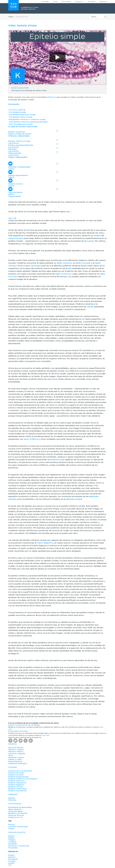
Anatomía (12, 744)
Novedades (45, 2)
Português (13, 859)
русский (11, 863)
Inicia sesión (91, 2)
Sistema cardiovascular (18, 777)
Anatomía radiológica (18, 764)
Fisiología (12, 767)
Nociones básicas (16, 748)
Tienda (11, 829)
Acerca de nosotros (17, 832)
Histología (13, 794)
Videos (11, 17)
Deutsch (12, 857)
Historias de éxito (16, 815)
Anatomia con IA (15, 817)
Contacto (12, 842)
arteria (54, 379)
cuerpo (90, 241)
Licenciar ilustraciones (18, 827)
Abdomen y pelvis (16, 758)
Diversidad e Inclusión (18, 731)
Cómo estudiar (66, 2)
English (12, 855)
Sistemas (12, 800)
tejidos (97, 236)
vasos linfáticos (31, 439)
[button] (57, 457)
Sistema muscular (16, 773)
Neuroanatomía (15, 762)
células (90, 307)
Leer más (12, 218)
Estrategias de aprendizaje (20, 807)
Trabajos (12, 840)
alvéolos (55, 460)
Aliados (11, 838)
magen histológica (32, 266)
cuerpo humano (16, 238)
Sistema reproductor (18, 791)
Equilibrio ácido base (17, 789)
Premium (52, 97)
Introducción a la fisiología (20, 771)
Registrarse (103, 2)
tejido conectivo (64, 263)
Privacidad (13, 848)
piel (69, 268)
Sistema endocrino (17, 781)
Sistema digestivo (16, 785)
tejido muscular (83, 263)
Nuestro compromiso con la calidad (24, 725)
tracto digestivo (45, 543)
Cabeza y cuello (15, 760)
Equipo (11, 836)
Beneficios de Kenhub (18, 813)
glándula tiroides (74, 499)
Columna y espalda (17, 754)
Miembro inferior (16, 752)
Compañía (13, 844)
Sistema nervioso (16, 775)
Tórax (11, 756)
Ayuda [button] (55, 2)
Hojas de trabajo (16, 811)
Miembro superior (16, 750)
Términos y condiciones (19, 846)
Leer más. (46, 735)
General (12, 798)
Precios (12, 825)
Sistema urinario (16, 787)
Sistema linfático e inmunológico (23, 779)
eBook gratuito (15, 809)
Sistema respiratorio (17, 783)
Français (12, 861)
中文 (10, 865)
